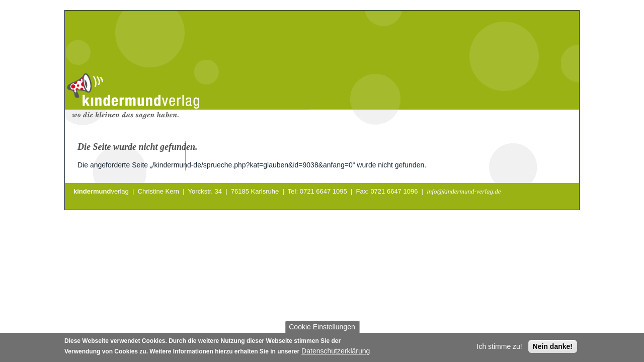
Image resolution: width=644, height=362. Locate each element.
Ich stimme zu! (500, 348)
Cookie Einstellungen (322, 328)
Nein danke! (553, 348)
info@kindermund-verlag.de (464, 191)
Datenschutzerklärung (336, 352)
